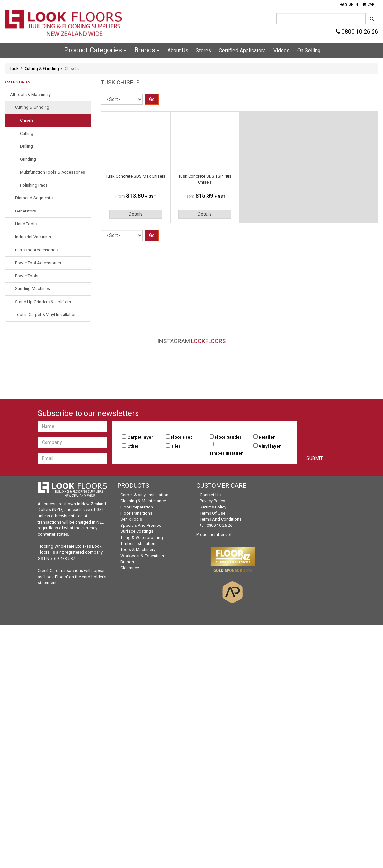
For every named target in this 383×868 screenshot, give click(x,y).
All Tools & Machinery (30, 94)
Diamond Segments (34, 198)
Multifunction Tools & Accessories (53, 172)
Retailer (267, 437)
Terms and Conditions (221, 519)
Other (133, 446)
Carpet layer (140, 437)
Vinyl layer (270, 446)
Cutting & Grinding (42, 69)
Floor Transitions (136, 513)
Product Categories (95, 50)
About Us (178, 51)
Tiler (176, 446)
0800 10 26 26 (357, 32)
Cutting (27, 133)
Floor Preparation (137, 507)
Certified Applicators (242, 51)
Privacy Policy (212, 501)
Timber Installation (138, 543)
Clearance (130, 568)
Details (136, 214)
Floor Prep (182, 437)
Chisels (27, 120)
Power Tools (27, 276)
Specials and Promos (141, 525)
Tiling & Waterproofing (142, 537)
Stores (203, 51)
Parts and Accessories (36, 250)
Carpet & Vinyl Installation (144, 495)
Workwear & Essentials (142, 556)
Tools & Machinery (138, 550)
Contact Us (210, 495)
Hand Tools (26, 224)
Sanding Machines (33, 289)
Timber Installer (226, 453)
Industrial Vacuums (33, 237)
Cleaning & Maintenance (143, 501)
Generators (26, 211)
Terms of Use (212, 513)
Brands (147, 50)
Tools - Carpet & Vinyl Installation (46, 314)
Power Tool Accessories (38, 263)
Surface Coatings (137, 531)
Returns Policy (213, 507)
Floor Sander (228, 437)
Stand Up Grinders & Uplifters (43, 302)
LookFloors (209, 341)
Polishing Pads (34, 185)
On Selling (309, 51)
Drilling (27, 146)
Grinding (28, 159)
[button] (349, 5)
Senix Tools (131, 519)
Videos (282, 51)
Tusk (14, 69)
